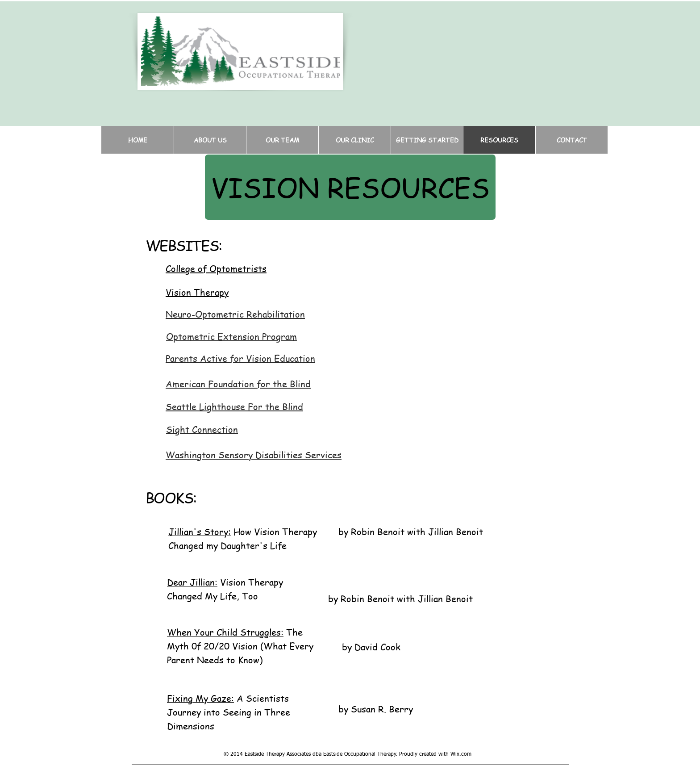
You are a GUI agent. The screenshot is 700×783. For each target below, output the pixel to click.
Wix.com (461, 754)
